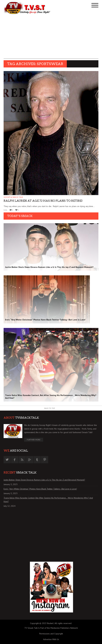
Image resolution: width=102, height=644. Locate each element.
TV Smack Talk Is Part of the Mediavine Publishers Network (51, 628)
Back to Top (50, 408)
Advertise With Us (51, 639)
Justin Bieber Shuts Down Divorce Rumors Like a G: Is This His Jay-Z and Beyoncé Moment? (44, 480)
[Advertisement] (51, 38)
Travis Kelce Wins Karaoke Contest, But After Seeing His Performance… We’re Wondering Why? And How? (48, 500)
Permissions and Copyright (51, 634)
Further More (34, 440)
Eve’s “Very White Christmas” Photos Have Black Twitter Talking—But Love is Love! (40, 489)
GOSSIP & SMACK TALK (13, 197)
